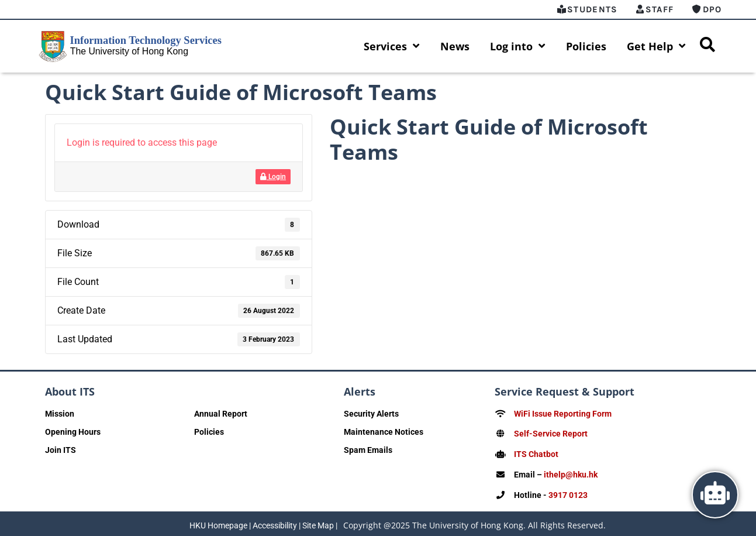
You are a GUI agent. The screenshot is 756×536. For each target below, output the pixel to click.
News (455, 46)
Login (273, 177)
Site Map (318, 523)
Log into (518, 46)
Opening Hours (73, 432)
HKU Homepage (218, 523)
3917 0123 (568, 493)
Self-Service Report (551, 434)
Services (392, 46)
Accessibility (275, 523)
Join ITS (61, 450)
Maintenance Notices (384, 432)
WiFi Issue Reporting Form (563, 414)
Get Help (656, 46)
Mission (60, 414)
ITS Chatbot (536, 453)
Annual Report (221, 414)
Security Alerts (371, 414)
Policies (586, 46)
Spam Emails (368, 450)
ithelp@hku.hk (571, 473)
